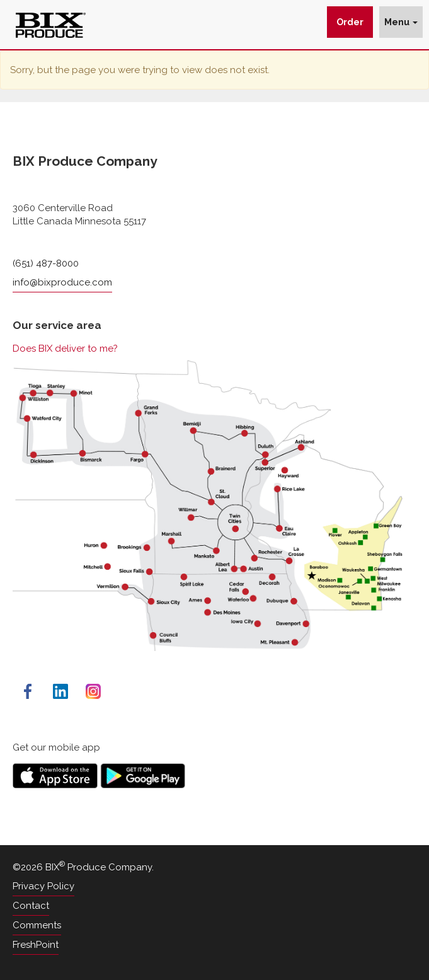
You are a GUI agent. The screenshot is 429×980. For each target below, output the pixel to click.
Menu (401, 22)
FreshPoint (36, 945)
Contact (31, 906)
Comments (37, 925)
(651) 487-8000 (46, 263)
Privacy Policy (43, 886)
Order (350, 22)
